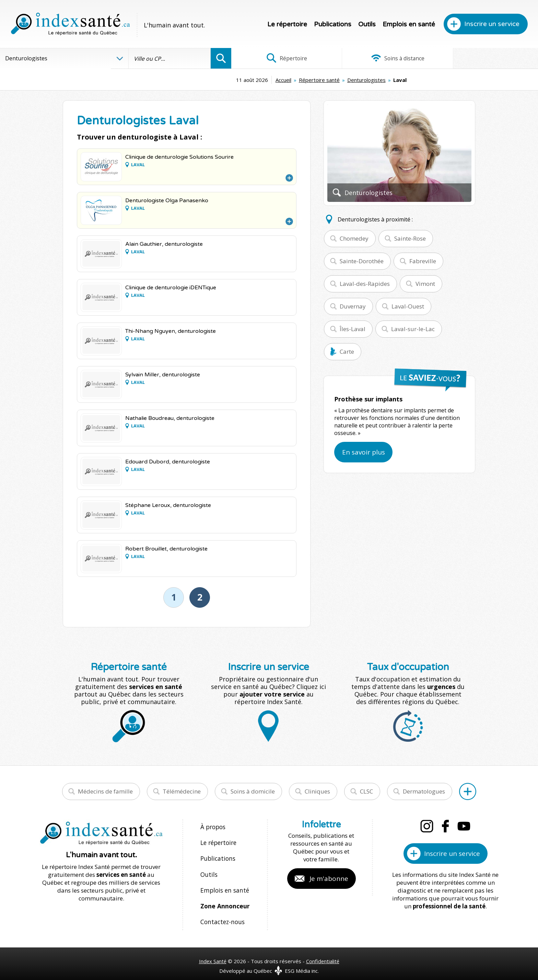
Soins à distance (384, 58)
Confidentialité (323, 953)
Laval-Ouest (408, 306)
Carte (347, 352)
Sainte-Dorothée (362, 261)
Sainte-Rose (410, 238)
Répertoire (282, 58)
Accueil (231, 80)
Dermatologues (424, 791)
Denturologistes (314, 80)
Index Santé (212, 953)
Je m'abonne (329, 879)
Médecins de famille (105, 791)
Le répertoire (287, 24)
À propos (213, 827)
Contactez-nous (221, 915)
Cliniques (317, 791)
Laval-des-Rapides (365, 284)
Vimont (425, 284)
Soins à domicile (253, 791)
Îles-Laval (353, 329)
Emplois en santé (409, 24)
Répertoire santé (267, 80)
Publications (333, 24)
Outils (367, 24)
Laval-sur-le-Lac (413, 329)
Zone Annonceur (224, 900)
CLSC (366, 791)
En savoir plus (364, 452)
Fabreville (423, 261)
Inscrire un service (492, 24)
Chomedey (354, 238)
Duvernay (353, 306)
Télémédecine (182, 791)
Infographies (487, 58)
